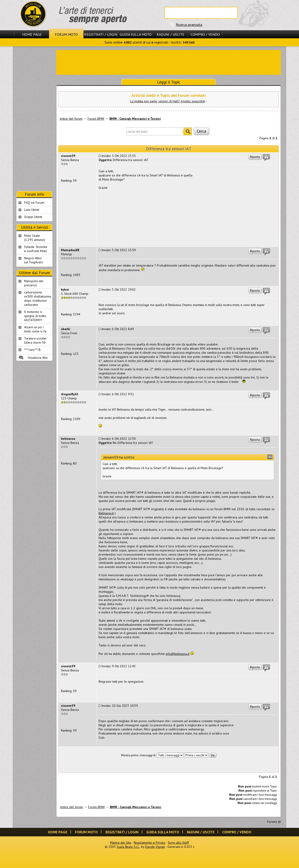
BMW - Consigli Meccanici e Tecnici (135, 119)
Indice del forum (71, 119)
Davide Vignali (155, 847)
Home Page (32, 34)
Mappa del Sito (121, 843)
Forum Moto (66, 34)
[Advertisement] (169, 62)
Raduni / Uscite (170, 34)
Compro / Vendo (205, 34)
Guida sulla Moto (136, 34)
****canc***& (32, 350)
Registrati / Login (101, 34)
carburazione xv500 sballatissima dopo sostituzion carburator (38, 298)
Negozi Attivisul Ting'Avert (33, 260)
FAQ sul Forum (34, 203)
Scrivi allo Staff (178, 843)
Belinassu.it (106, 513)
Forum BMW (96, 119)
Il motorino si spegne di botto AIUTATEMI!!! (35, 316)
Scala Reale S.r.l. (128, 847)
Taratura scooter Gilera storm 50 (35, 340)
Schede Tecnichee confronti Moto (36, 249)
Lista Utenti (32, 210)
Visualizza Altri (38, 358)
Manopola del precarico (34, 283)
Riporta (255, 157)
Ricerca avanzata (189, 25)
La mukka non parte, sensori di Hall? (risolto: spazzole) (168, 101)
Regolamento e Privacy (149, 843)
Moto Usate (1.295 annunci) (35, 238)
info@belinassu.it (178, 654)
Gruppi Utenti (33, 217)
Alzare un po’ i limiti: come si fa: (35, 329)
